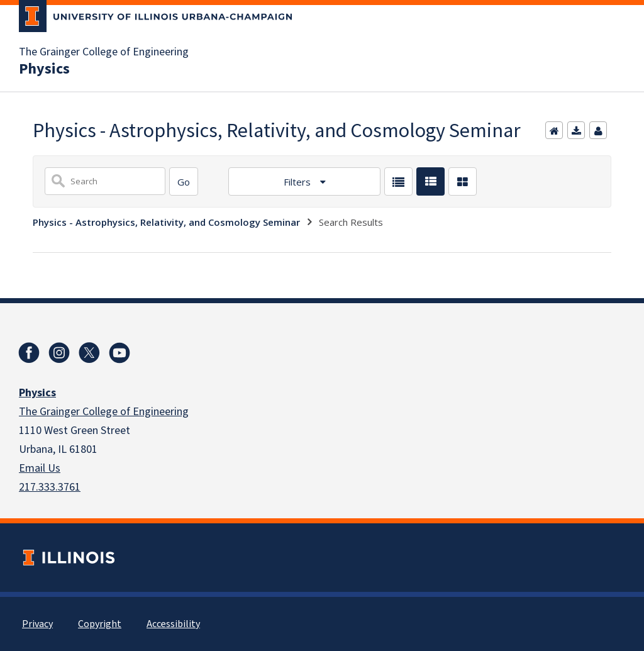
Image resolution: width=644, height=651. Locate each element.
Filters (298, 182)
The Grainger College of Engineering (104, 52)
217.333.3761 (50, 487)
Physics (44, 69)
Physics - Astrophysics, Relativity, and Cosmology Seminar (166, 222)
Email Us (40, 468)
